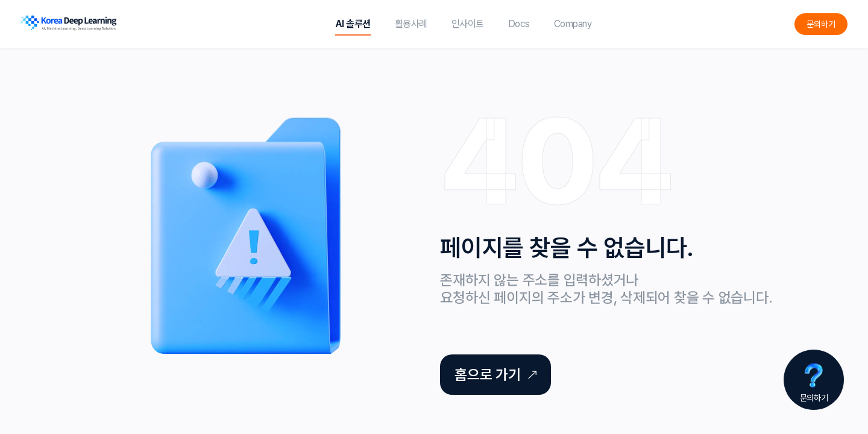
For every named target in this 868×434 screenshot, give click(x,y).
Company (573, 24)
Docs (519, 24)
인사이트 (468, 24)
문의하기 (821, 24)
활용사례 (411, 24)
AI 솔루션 (353, 24)
